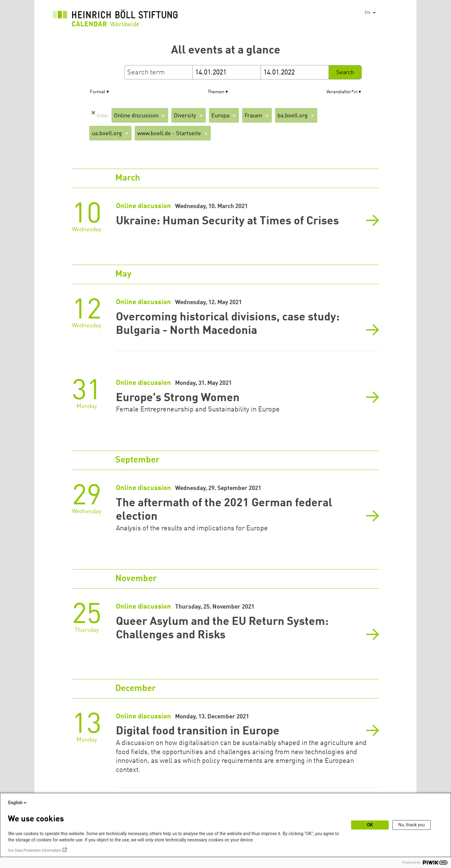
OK (370, 825)
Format (98, 92)
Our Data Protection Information (34, 850)
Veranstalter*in (342, 92)
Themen (216, 92)
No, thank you (412, 825)
